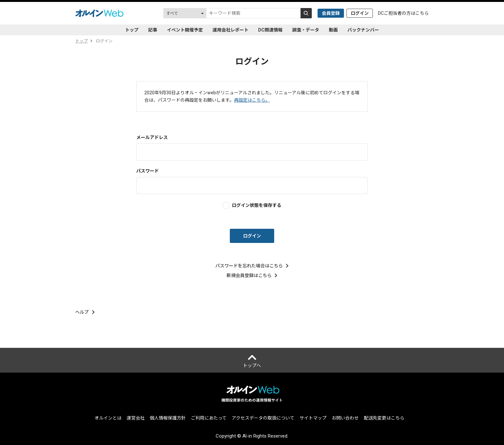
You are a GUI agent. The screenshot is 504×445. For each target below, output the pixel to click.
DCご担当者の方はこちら (403, 13)
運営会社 (136, 418)
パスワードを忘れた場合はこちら (252, 266)
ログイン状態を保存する (256, 205)
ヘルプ (85, 312)
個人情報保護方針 (168, 418)
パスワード (148, 171)
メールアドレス (152, 137)
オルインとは (108, 418)
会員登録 (331, 13)
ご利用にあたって (209, 418)
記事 (153, 30)
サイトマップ (313, 418)
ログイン (360, 13)
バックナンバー (363, 30)
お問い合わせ (345, 418)
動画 (333, 30)
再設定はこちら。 (252, 100)
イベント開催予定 (185, 30)
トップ (132, 30)
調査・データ (306, 30)
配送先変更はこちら (384, 418)
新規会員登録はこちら (252, 275)
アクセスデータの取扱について (263, 418)
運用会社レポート (230, 30)
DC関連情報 (270, 30)
